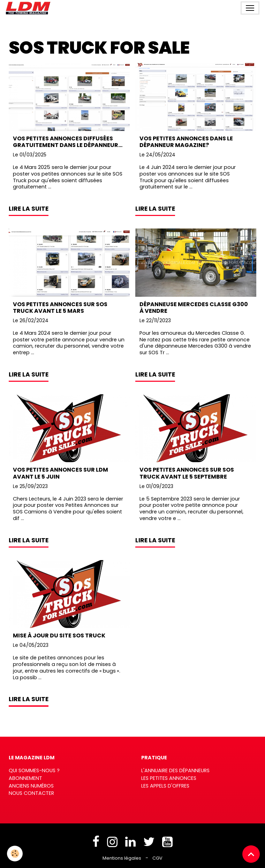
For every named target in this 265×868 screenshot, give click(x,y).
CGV (157, 858)
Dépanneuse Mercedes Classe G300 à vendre (194, 308)
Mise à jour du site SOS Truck (59, 635)
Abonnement (25, 778)
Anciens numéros (31, 786)
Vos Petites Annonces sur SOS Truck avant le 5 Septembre (187, 473)
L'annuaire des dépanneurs (175, 770)
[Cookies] (15, 854)
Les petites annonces (169, 778)
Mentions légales (122, 858)
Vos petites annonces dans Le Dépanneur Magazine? (186, 142)
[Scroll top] (251, 854)
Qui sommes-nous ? (34, 770)
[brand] (29, 8)
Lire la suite (29, 209)
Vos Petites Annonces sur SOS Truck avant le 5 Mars (60, 308)
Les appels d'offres (165, 786)
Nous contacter (31, 793)
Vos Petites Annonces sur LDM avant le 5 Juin (60, 473)
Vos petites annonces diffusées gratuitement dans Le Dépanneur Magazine (66, 142)
